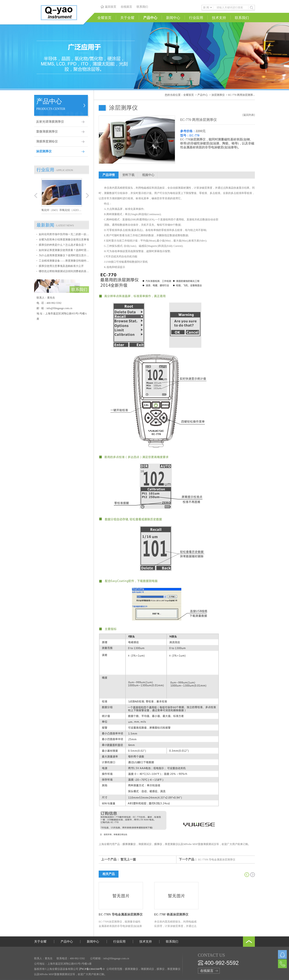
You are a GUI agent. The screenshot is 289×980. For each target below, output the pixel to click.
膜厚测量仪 (129, 844)
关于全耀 (127, 18)
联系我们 (142, 7)
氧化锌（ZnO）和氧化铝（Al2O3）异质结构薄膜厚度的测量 (62, 210)
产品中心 (150, 18)
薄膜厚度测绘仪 (47, 141)
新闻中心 (173, 18)
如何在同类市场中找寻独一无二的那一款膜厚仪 (64, 234)
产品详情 (109, 175)
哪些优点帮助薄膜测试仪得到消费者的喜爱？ (64, 271)
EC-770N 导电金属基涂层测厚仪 (217, 860)
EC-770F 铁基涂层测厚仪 (171, 914)
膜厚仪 (158, 844)
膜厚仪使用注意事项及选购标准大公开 (61, 266)
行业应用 (196, 18)
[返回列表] (249, 115)
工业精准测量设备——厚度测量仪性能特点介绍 (64, 261)
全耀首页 (104, 18)
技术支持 (219, 18)
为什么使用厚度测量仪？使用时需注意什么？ (64, 255)
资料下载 (128, 175)
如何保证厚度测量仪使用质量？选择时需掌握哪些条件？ (64, 250)
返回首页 (111, 7)
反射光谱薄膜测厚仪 (50, 122)
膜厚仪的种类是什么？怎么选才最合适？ (63, 245)
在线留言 (126, 7)
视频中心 (148, 175)
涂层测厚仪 (44, 151)
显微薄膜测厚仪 (47, 132)
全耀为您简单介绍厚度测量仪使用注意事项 (64, 240)
